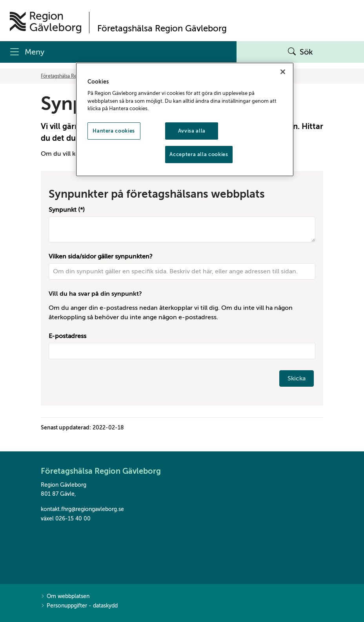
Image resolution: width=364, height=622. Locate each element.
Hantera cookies (114, 131)
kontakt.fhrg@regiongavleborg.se (82, 509)
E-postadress (67, 336)
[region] (185, 119)
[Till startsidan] (45, 23)
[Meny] (118, 52)
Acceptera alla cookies (199, 154)
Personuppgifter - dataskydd (79, 606)
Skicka (297, 378)
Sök (300, 52)
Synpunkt (63, 210)
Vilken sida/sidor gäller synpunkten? (101, 256)
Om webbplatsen (65, 597)
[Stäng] (283, 72)
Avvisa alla (192, 131)
